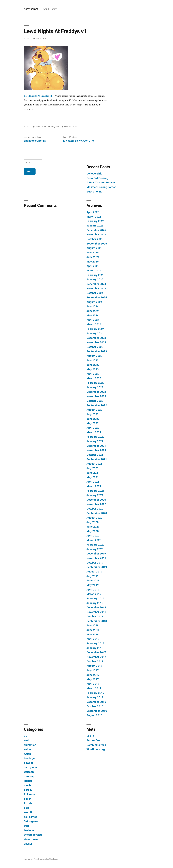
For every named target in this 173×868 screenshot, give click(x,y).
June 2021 (93, 473)
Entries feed (94, 740)
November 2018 (96, 612)
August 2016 (94, 715)
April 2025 (93, 266)
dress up (29, 776)
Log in (90, 736)
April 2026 (93, 212)
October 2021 (95, 455)
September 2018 (97, 621)
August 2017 (94, 666)
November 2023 (96, 342)
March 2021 (94, 486)
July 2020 (93, 522)
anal (27, 740)
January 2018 (95, 648)
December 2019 (96, 554)
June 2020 (93, 527)
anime (77, 127)
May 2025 (93, 262)
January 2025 (95, 279)
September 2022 (97, 405)
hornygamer (31, 9)
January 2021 (95, 495)
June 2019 (93, 580)
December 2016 (96, 702)
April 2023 (93, 374)
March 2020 (94, 540)
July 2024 (93, 306)
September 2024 (97, 297)
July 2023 (93, 360)
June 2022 (93, 419)
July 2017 (93, 670)
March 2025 (94, 271)
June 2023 (93, 365)
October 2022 (95, 401)
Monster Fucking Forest (101, 187)
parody (28, 790)
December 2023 (96, 338)
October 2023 (95, 347)
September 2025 (97, 244)
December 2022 (96, 392)
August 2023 (94, 356)
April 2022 (93, 428)
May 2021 (93, 477)
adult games (69, 127)
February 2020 (95, 545)
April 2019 (93, 590)
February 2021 (95, 491)
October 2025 (95, 239)
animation (30, 745)
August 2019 (94, 572)
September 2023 (97, 351)
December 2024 (96, 284)
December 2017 (96, 652)
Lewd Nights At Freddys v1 (38, 96)
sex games (55, 127)
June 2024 (93, 311)
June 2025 (93, 257)
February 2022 (95, 437)
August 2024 (94, 302)
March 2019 (94, 594)
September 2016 (97, 711)
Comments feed (96, 745)
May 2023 (93, 369)
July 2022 (93, 414)
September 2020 (97, 513)
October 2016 (95, 706)
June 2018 (93, 630)
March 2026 (94, 217)
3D (26, 736)
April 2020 (93, 536)
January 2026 (95, 226)
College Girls (94, 174)
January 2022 (95, 441)
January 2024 (95, 333)
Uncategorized (33, 835)
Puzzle (28, 803)
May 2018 (93, 634)
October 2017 (95, 661)
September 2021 (97, 459)
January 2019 (95, 603)
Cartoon (29, 772)
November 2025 (96, 235)
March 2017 (94, 688)
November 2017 (96, 657)
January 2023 (95, 387)
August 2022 (94, 410)
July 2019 (93, 576)
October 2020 (95, 509)
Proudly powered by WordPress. (46, 859)
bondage (29, 758)
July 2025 (93, 253)
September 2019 (97, 567)
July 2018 (93, 625)
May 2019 (93, 585)
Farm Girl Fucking (97, 178)
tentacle (29, 830)
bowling (29, 763)
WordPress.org (96, 749)
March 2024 (94, 324)
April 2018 (93, 639)
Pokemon (30, 794)
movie (28, 785)
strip (27, 826)
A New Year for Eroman (101, 182)
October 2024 (95, 293)
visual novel (31, 839)
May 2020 (93, 531)
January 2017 (95, 697)
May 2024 (93, 315)
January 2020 (95, 549)
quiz (27, 808)
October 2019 (95, 563)
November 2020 (96, 504)
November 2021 (96, 450)
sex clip (29, 812)
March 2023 (94, 378)
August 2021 (94, 464)
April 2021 (93, 482)
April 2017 (93, 684)
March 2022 (94, 432)
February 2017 (95, 693)
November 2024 (96, 289)
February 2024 (95, 329)
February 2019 (95, 598)
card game (30, 767)
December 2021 (96, 446)
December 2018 (96, 607)
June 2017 (93, 675)
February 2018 (95, 643)
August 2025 (94, 248)
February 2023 (95, 383)
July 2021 (93, 468)
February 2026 (95, 221)
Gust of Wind (94, 192)
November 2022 (96, 396)
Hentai (28, 781)
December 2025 (96, 230)
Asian (27, 754)
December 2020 (96, 500)
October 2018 (95, 616)
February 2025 (95, 275)
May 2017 (93, 679)
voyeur (28, 844)
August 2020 (94, 518)
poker (27, 799)
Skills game (31, 821)
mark (29, 38)
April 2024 (93, 320)
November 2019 (96, 558)
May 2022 (93, 423)
